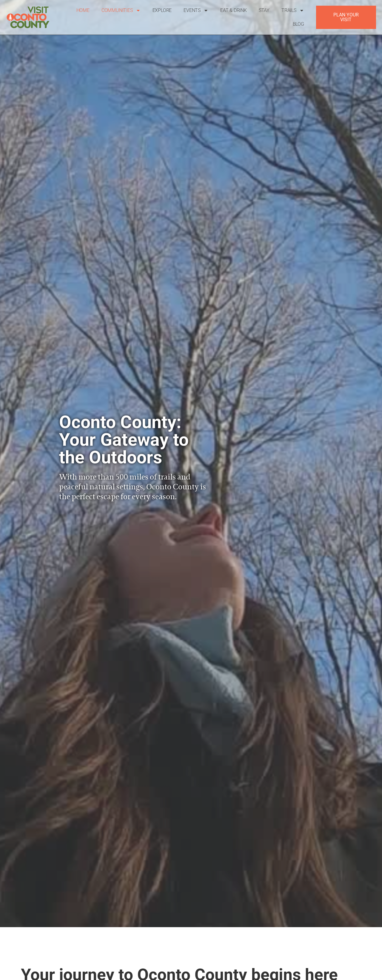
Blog (298, 24)
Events (196, 10)
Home (83, 10)
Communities (121, 10)
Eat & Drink (234, 10)
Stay (264, 10)
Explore (162, 10)
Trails (293, 10)
